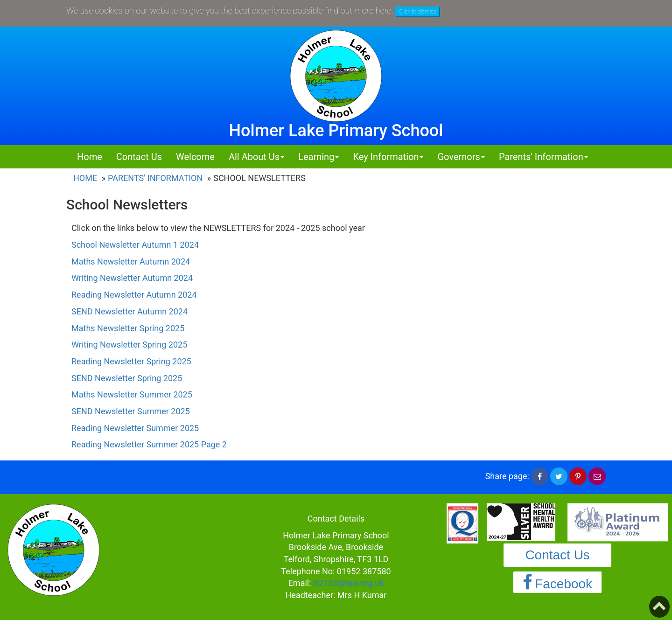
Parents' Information (155, 178)
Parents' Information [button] (543, 157)
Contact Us (139, 157)
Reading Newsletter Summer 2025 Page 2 (149, 444)
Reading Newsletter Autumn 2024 (134, 295)
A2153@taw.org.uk (348, 583)
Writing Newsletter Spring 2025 (129, 345)
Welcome (195, 157)
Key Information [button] (388, 157)
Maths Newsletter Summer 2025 (132, 394)
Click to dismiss (418, 12)
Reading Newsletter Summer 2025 (135, 428)
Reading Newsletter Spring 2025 (131, 361)
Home (90, 157)
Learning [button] (318, 157)
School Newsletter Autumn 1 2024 (136, 245)
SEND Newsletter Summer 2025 (131, 411)
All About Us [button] (256, 157)
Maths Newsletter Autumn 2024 (131, 261)
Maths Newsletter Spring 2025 (128, 328)
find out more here (358, 10)
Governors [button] (461, 157)
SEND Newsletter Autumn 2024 (131, 311)
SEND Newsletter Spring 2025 (127, 378)
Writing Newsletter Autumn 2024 (132, 278)
